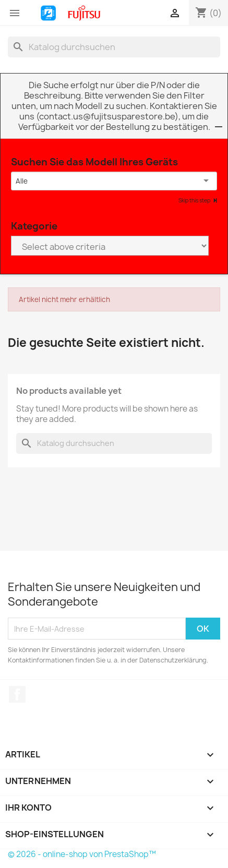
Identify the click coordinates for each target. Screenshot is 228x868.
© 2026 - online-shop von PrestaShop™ (82, 854)
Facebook (17, 694)
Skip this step (195, 200)
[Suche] (114, 47)
